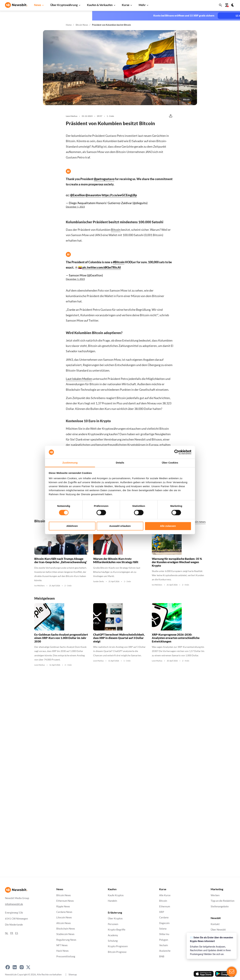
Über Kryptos (115, 919)
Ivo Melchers (39, 589)
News (37, 5)
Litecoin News (64, 917)
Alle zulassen (168, 526)
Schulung (113, 941)
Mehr (142, 5)
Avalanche (165, 951)
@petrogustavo (104, 179)
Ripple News (63, 906)
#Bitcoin (119, 262)
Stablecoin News (65, 934)
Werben (215, 895)
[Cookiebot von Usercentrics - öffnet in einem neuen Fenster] (177, 452)
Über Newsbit (218, 930)
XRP (162, 912)
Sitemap (73, 974)
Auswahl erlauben (120, 526)
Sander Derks (99, 585)
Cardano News (64, 912)
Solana (163, 929)
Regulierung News (66, 940)
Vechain (163, 945)
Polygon (164, 940)
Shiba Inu (164, 934)
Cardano (164, 917)
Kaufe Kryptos (116, 895)
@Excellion (77, 195)
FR (12, 933)
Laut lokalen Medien (79, 379)
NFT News (62, 945)
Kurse (126, 5)
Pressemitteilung (66, 956)
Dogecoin (164, 923)
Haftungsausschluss (222, 941)
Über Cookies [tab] (170, 463)
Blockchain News (66, 929)
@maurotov (93, 195)
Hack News (62, 951)
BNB (162, 956)
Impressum (217, 957)
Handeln (112, 901)
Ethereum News (65, 901)
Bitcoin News (82, 25)
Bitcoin (116, 230)
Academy (113, 935)
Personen (113, 924)
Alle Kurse (165, 895)
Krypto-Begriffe (117, 930)
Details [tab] (120, 463)
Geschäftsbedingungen (223, 946)
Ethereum (165, 906)
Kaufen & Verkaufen (100, 5)
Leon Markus (72, 116)
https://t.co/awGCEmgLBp (119, 195)
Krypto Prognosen (118, 946)
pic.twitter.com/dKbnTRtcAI (102, 267)
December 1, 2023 (75, 207)
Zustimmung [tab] (70, 463)
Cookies (215, 952)
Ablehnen (72, 526)
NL (7, 933)
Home (69, 25)
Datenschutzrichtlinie (223, 935)
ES (17, 933)
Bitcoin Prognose (117, 952)
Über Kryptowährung (64, 5)
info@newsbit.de (14, 904)
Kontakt (215, 924)
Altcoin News (64, 923)
